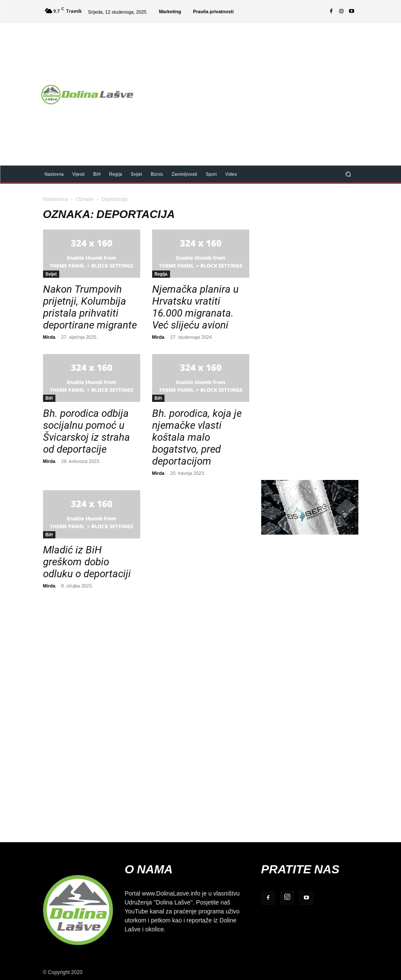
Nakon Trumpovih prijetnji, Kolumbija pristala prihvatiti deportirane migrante (90, 307)
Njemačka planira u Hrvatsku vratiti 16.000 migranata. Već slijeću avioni (195, 307)
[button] (348, 174)
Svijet (51, 274)
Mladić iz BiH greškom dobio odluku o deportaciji (87, 562)
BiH (49, 398)
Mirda (49, 337)
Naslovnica (56, 199)
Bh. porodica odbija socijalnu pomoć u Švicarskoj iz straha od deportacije (87, 431)
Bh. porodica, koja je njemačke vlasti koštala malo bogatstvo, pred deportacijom (197, 437)
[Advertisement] (271, 89)
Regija (161, 274)
